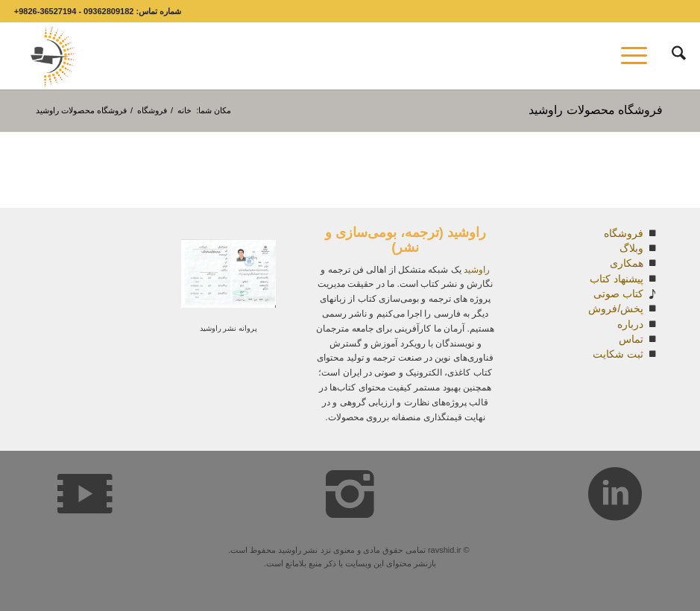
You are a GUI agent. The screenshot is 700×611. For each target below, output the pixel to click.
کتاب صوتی (618, 294)
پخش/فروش (616, 308)
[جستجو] (671, 56)
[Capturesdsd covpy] (49, 56)
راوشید (477, 270)
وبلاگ (631, 248)
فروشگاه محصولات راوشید (596, 110)
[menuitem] (671, 56)
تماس (631, 339)
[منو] (639, 56)
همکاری (627, 263)
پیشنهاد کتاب (617, 279)
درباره (630, 324)
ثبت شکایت (618, 354)
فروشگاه (624, 233)
